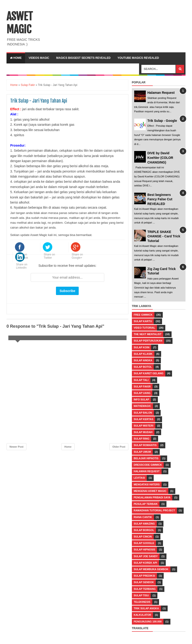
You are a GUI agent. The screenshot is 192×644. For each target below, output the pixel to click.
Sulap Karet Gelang (149, 373)
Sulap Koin (142, 347)
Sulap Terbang (145, 589)
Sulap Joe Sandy (146, 556)
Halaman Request (161, 93)
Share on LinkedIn (22, 266)
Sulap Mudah (143, 432)
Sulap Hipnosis (145, 550)
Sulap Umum (142, 452)
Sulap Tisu (141, 595)
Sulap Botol (143, 367)
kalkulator (142, 615)
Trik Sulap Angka (146, 608)
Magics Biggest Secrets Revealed (83, 58)
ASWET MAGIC (20, 23)
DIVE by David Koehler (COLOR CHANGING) (160, 158)
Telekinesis (142, 602)
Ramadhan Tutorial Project (154, 510)
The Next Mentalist (148, 334)
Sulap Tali (141, 380)
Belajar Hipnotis (146, 458)
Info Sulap (142, 399)
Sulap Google (144, 543)
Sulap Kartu (143, 321)
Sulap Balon (143, 413)
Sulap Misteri (144, 426)
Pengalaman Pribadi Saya (152, 497)
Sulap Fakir (142, 386)
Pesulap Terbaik (146, 504)
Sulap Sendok (144, 582)
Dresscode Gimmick (148, 465)
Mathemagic (142, 406)
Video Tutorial (145, 328)
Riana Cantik (143, 517)
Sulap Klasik (143, 354)
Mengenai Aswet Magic (150, 491)
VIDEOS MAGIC (39, 58)
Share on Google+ (77, 256)
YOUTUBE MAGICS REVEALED (138, 58)
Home (16, 58)
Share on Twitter (49, 256)
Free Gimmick (143, 315)
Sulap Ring (142, 439)
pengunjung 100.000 (148, 622)
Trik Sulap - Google (162, 121)
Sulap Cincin (143, 537)
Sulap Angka (143, 360)
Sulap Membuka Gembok (151, 569)
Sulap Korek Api (145, 563)
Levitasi (139, 478)
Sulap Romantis (145, 445)
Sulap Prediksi (144, 576)
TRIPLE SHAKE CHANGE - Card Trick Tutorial (164, 236)
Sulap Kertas (144, 419)
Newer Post (16, 447)
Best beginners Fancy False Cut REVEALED (160, 199)
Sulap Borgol (144, 530)
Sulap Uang (142, 393)
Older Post (119, 447)
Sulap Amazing (144, 524)
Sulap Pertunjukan (148, 341)
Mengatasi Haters (147, 484)
